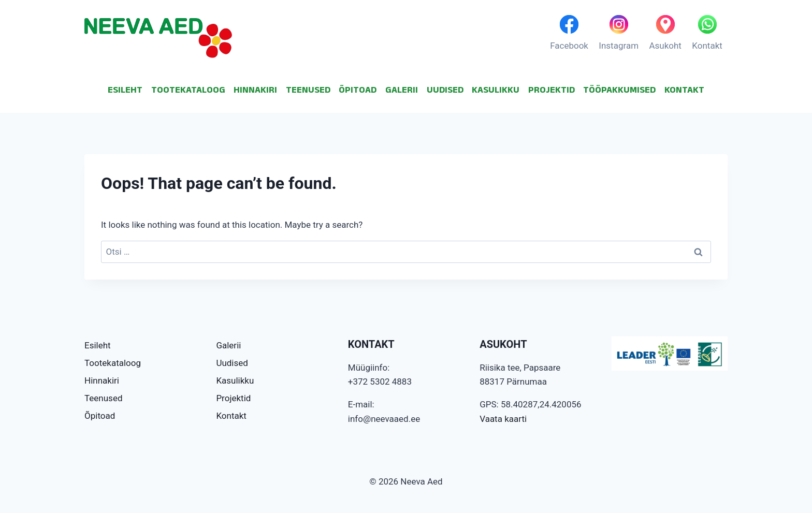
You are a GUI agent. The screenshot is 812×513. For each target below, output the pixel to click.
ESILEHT (125, 90)
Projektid (233, 398)
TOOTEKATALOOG (188, 90)
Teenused (104, 398)
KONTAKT (684, 90)
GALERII (402, 90)
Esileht (98, 345)
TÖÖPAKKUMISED (619, 90)
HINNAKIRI (255, 90)
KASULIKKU (496, 90)
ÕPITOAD (358, 90)
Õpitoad (100, 416)
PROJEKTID (552, 90)
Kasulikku (235, 380)
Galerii (228, 345)
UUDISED (445, 90)
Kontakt (231, 416)
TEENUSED (308, 90)
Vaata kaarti (503, 419)
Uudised (232, 363)
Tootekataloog (113, 363)
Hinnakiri (102, 380)
